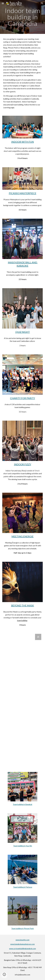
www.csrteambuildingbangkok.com (22, 949)
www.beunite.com (22, 940)
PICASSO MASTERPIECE (23, 193)
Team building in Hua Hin (23, 846)
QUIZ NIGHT (23, 332)
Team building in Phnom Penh (22, 929)
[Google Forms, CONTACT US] (23, 700)
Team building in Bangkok (22, 804)
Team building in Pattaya (23, 887)
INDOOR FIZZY (23, 464)
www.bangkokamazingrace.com (22, 944)
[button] (3, 3)
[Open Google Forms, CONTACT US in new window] (38, 637)
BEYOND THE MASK (23, 605)
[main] (23, 17)
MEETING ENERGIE (22, 536)
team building (22, 621)
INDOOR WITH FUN (23, 142)
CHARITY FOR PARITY (22, 398)
